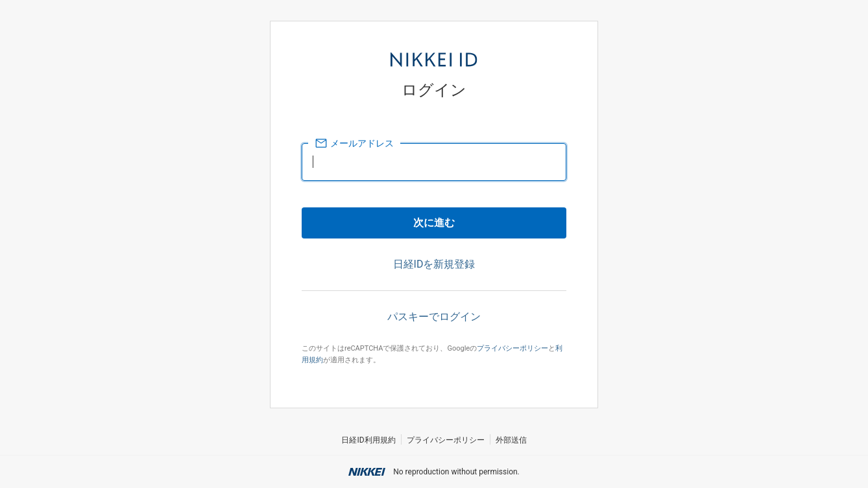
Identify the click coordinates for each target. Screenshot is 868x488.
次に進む (434, 223)
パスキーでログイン (434, 317)
